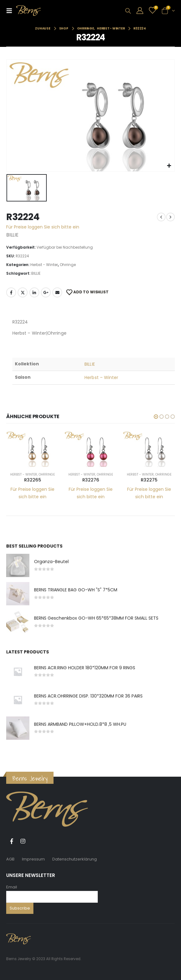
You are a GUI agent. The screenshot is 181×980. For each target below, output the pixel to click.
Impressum (33, 859)
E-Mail (57, 292)
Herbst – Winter (101, 377)
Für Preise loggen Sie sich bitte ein (43, 227)
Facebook (11, 292)
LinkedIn (34, 292)
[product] (32, 449)
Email (12, 887)
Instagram (23, 841)
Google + (46, 292)
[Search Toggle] (128, 11)
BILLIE (36, 273)
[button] (156, 417)
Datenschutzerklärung (75, 859)
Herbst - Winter (44, 265)
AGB (10, 859)
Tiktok (34, 841)
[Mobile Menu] (11, 11)
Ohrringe (68, 265)
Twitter (23, 292)
